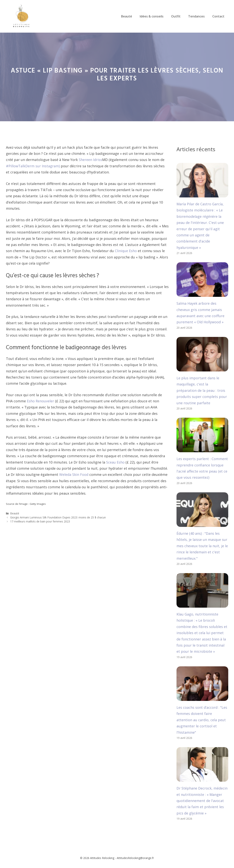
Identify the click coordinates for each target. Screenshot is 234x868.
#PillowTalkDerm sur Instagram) (33, 166)
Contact (218, 16)
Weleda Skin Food (74, 474)
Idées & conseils (152, 16)
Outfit (176, 16)
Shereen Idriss (90, 160)
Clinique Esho (126, 251)
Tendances (196, 16)
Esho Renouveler (40, 401)
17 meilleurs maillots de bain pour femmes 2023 (40, 521)
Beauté (127, 16)
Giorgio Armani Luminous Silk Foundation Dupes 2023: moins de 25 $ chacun (58, 517)
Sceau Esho (115, 462)
